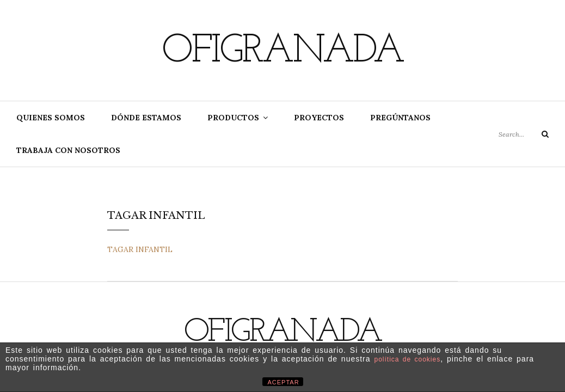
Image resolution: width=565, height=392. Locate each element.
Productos (233, 118)
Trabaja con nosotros (68, 150)
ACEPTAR (284, 382)
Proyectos (319, 118)
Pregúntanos (400, 118)
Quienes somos (51, 118)
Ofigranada (282, 52)
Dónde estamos (146, 118)
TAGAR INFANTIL (140, 249)
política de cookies (407, 359)
